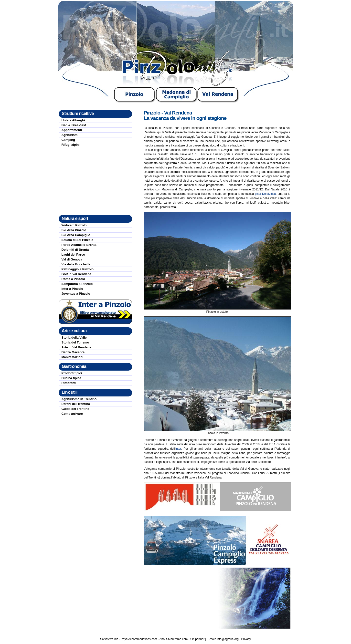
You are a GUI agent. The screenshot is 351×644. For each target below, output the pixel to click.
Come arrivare (72, 414)
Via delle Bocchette (76, 264)
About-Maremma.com (174, 639)
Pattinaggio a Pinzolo (78, 269)
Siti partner (197, 639)
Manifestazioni (73, 357)
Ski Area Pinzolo (74, 230)
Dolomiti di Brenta (75, 250)
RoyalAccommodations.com (139, 639)
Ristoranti (69, 383)
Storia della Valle (74, 338)
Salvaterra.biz (109, 639)
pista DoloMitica (265, 194)
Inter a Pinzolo (72, 289)
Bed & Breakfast (74, 125)
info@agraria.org (228, 639)
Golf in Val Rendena (76, 274)
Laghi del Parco (73, 254)
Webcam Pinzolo (74, 225)
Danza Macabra (73, 352)
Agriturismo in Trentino (79, 399)
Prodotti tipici (72, 373)
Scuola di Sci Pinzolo (78, 240)
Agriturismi (70, 135)
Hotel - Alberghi (73, 120)
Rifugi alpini (71, 145)
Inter (178, 449)
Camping (68, 140)
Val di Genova (72, 259)
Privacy (246, 639)
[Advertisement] (95, 181)
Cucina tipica (71, 378)
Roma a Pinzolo (73, 279)
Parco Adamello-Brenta (79, 245)
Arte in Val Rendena (76, 347)
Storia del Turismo (75, 342)
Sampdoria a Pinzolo (77, 284)
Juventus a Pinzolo (76, 294)
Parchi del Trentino (76, 404)
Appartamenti (72, 130)
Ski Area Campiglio (76, 235)
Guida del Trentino (75, 409)
